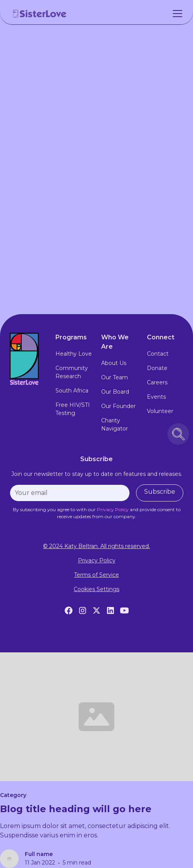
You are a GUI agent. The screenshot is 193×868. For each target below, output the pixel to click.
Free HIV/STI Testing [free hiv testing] (73, 409)
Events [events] (156, 397)
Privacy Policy (97, 560)
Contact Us (96, 280)
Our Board (115, 392)
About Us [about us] (114, 363)
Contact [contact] (158, 354)
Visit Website (96, 254)
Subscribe (160, 492)
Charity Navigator (115, 424)
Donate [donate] (157, 368)
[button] (176, 14)
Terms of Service (96, 575)
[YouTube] (124, 610)
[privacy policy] (113, 509)
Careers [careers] (157, 382)
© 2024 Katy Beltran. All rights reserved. (96, 546)
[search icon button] (178, 434)
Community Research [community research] (72, 372)
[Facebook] (69, 610)
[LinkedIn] (110, 610)
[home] (40, 14)
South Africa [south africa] (72, 391)
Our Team (115, 377)
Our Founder (118, 406)
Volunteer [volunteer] (160, 411)
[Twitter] (96, 610)
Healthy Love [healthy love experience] (74, 354)
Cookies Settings (96, 589)
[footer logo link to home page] (28, 359)
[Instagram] (83, 610)
